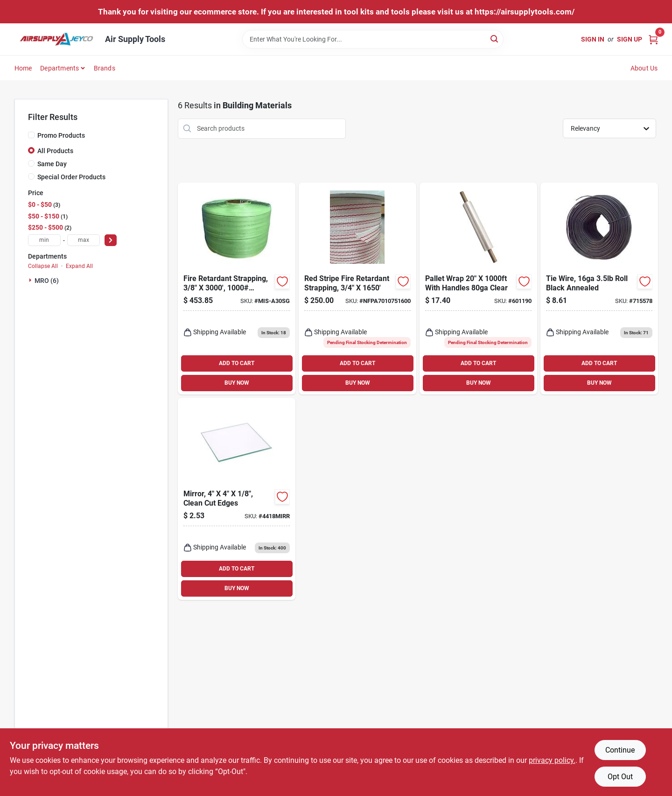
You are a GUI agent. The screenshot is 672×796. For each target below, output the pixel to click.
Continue (620, 750)
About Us (644, 68)
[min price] (44, 240)
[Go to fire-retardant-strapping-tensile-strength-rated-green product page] (237, 289)
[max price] (84, 240)
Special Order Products (71, 177)
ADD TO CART (237, 363)
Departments (59, 68)
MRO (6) (47, 281)
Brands (105, 68)
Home (23, 68)
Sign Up (630, 39)
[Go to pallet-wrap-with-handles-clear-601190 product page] (478, 289)
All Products (55, 151)
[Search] (495, 39)
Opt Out (620, 777)
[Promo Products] (31, 135)
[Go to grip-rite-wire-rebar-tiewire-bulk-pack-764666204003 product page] (599, 289)
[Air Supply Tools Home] (56, 39)
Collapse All (43, 266)
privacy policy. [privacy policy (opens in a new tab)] (552, 760)
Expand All (79, 266)
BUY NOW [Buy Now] (237, 383)
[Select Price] (111, 240)
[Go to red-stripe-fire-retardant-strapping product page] (357, 289)
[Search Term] (373, 39)
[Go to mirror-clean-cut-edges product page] (237, 499)
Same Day (52, 164)
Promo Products (61, 135)
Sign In (593, 39)
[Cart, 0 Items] (653, 39)
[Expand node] (31, 280)
